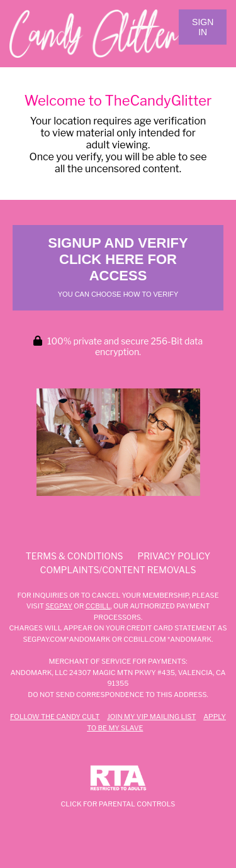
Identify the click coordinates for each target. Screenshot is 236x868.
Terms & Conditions (75, 556)
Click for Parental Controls (118, 787)
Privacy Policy (174, 556)
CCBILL (98, 606)
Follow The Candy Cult (55, 717)
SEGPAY (59, 606)
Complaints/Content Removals (118, 570)
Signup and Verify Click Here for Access (118, 266)
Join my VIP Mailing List (151, 717)
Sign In (203, 27)
